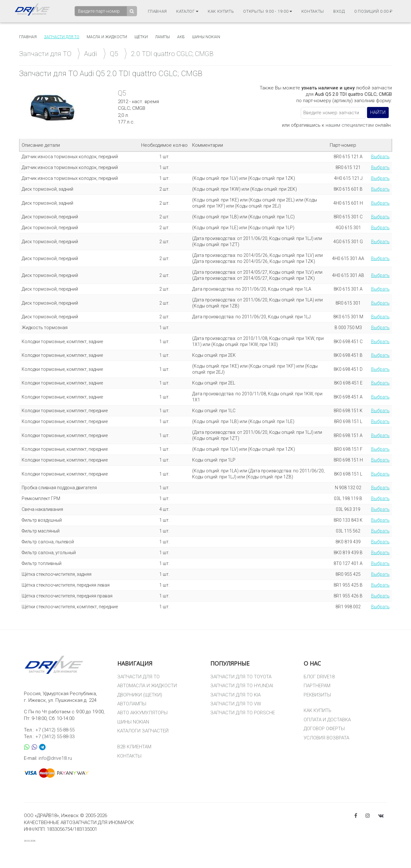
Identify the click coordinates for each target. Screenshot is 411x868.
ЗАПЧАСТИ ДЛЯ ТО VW (236, 704)
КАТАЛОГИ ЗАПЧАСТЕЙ (143, 731)
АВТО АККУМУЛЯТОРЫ (142, 713)
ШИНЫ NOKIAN (133, 722)
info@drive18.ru (55, 758)
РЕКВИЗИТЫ (317, 695)
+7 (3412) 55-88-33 (55, 737)
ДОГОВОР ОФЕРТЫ (324, 729)
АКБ (181, 37)
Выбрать (380, 157)
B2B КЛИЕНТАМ (134, 747)
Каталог (187, 11)
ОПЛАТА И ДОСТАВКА (327, 720)
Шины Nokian (206, 37)
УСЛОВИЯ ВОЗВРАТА (326, 738)
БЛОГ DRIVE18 (319, 677)
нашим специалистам (350, 125)
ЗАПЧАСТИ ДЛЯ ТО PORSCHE (243, 713)
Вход (339, 11)
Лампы (162, 37)
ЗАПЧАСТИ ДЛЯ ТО (138, 677)
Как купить (221, 11)
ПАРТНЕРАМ (317, 686)
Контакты (313, 11)
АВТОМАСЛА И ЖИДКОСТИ (147, 686)
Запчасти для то (62, 37)
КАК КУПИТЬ (317, 710)
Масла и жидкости (107, 37)
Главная (158, 11)
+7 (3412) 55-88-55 (55, 730)
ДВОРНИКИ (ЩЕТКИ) (140, 695)
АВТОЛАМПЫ (132, 704)
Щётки (141, 37)
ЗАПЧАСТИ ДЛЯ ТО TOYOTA (241, 677)
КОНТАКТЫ (129, 756)
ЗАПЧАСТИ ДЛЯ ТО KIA (235, 695)
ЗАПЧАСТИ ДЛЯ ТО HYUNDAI (242, 686)
